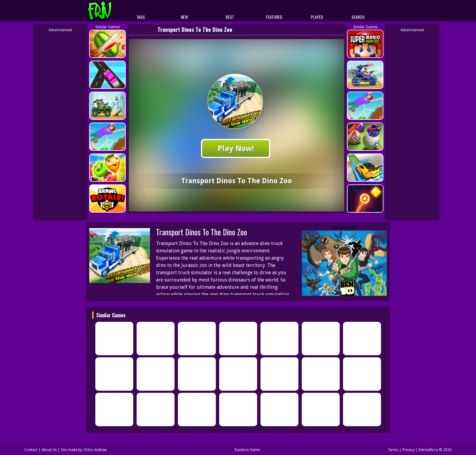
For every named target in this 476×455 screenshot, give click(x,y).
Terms (393, 450)
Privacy (408, 450)
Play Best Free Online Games (111, 11)
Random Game (247, 450)
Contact (31, 450)
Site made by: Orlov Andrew (84, 450)
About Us (49, 450)
